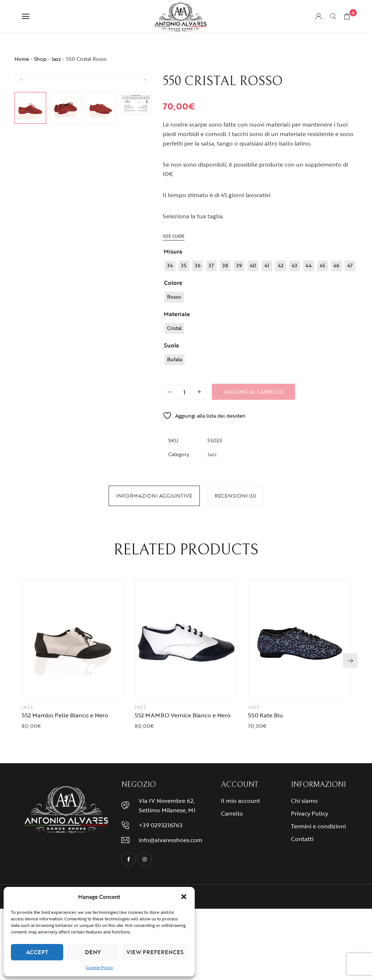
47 (155, 533)
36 (138, 525)
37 (147, 525)
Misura (173, 251)
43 (121, 533)
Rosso (125, 547)
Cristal (125, 561)
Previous (22, 160)
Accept (37, 952)
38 (155, 525)
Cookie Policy (99, 967)
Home (22, 59)
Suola (171, 345)
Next (145, 160)
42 (189, 525)
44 (130, 533)
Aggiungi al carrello (253, 392)
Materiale (177, 314)
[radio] (170, 266)
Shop (40, 59)
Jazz (56, 59)
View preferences (155, 952)
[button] (184, 897)
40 (173, 525)
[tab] (154, 496)
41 (181, 525)
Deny (93, 952)
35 (130, 525)
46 (147, 533)
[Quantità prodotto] (185, 392)
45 (138, 533)
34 (121, 525)
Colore (173, 283)
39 (164, 525)
